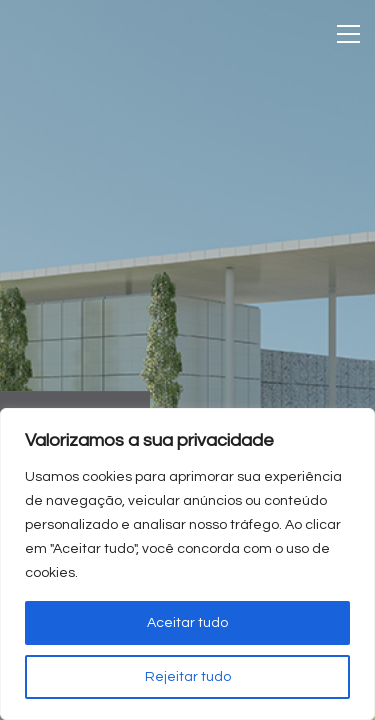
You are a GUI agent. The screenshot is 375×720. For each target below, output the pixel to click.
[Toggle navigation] (348, 34)
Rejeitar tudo (188, 677)
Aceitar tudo (187, 623)
